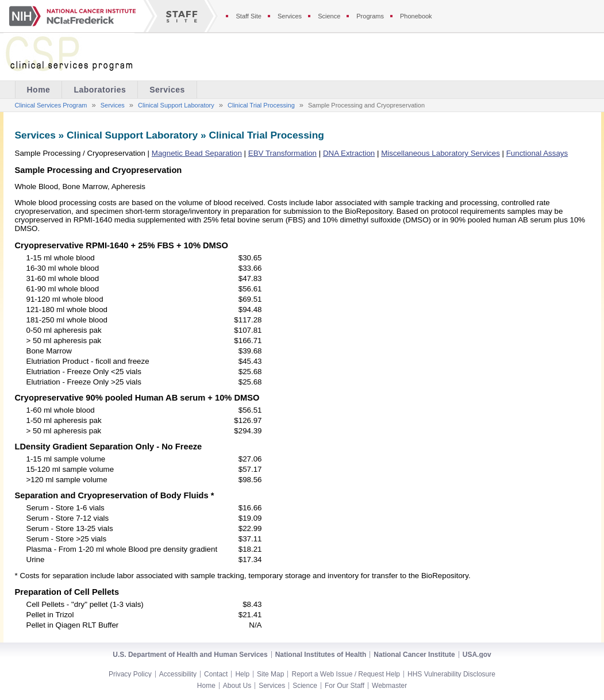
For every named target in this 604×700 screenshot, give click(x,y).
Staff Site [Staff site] (249, 16)
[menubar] (106, 90)
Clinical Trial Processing (261, 105)
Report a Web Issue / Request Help (346, 674)
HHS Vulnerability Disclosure (451, 674)
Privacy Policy (130, 674)
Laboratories (100, 90)
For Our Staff (345, 686)
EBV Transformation (282, 153)
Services (167, 90)
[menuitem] (100, 90)
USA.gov (477, 655)
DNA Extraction (349, 153)
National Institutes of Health (321, 655)
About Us (237, 686)
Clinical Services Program (51, 105)
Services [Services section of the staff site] (290, 16)
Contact (216, 674)
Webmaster (389, 686)
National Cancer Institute (414, 655)
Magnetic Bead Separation (197, 153)
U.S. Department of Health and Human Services (190, 655)
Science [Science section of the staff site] (329, 16)
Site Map (270, 674)
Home (206, 686)
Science (305, 686)
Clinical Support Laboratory (176, 105)
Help (242, 674)
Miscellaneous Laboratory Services (441, 153)
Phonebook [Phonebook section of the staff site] (416, 16)
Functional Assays (537, 153)
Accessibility (178, 674)
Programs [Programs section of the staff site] (370, 16)
